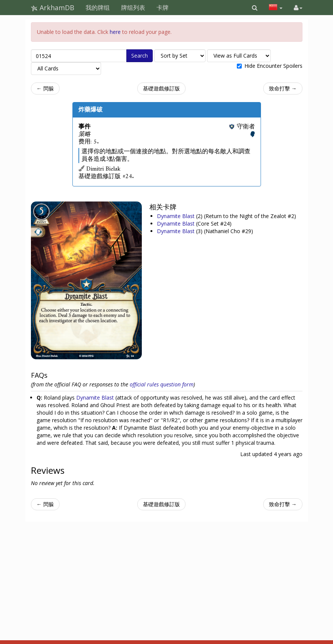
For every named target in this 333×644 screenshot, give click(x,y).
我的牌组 (98, 8)
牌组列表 (133, 8)
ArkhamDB (53, 8)
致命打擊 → (283, 88)
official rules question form (162, 384)
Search (140, 56)
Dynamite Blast (176, 216)
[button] (255, 8)
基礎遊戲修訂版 (161, 88)
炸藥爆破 (91, 110)
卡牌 (163, 8)
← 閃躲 (45, 88)
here (115, 32)
